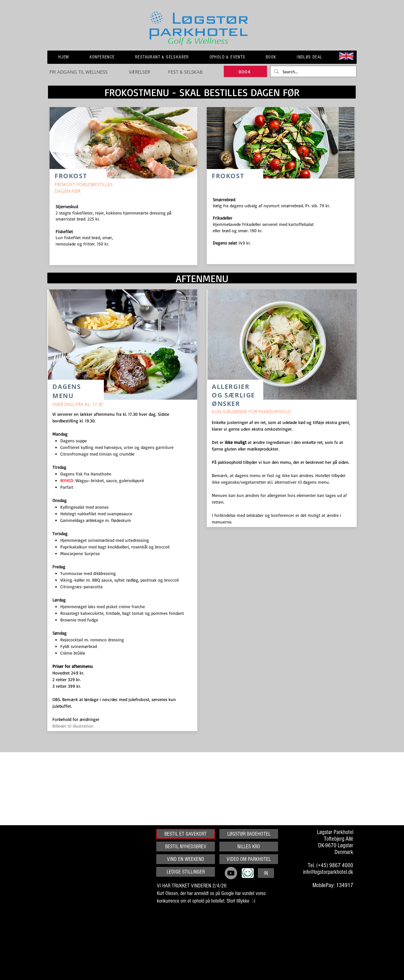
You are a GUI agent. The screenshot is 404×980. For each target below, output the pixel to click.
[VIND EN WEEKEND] (186, 859)
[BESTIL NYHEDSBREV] (186, 847)
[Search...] (313, 72)
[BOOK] (245, 71)
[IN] (266, 873)
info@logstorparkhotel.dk (328, 872)
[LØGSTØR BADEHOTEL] (249, 834)
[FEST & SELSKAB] (185, 72)
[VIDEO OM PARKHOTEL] (249, 859)
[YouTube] (231, 873)
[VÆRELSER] (139, 72)
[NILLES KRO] (249, 847)
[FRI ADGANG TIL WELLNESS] (78, 72)
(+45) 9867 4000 (335, 865)
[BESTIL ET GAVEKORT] (186, 834)
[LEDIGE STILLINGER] (186, 872)
